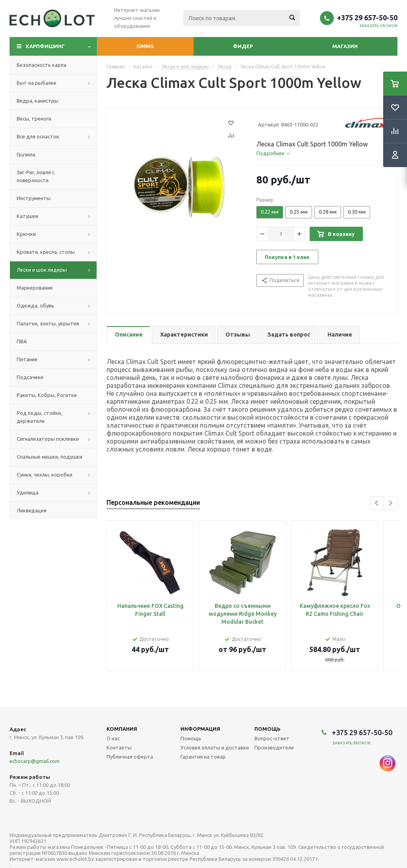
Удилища (28, 492)
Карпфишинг (45, 46)
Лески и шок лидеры (42, 270)
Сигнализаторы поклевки (48, 439)
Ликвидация (32, 510)
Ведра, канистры (38, 101)
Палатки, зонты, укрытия (48, 323)
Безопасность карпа (42, 65)
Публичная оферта (130, 757)
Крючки (26, 234)
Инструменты (34, 198)
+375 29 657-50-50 (367, 18)
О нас (113, 738)
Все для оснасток (38, 136)
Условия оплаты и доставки (215, 747)
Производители (274, 747)
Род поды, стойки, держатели (39, 417)
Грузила (26, 154)
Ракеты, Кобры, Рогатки (47, 395)
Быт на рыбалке (37, 83)
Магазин (345, 46)
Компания (122, 729)
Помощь (267, 729)
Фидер (243, 46)
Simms (145, 46)
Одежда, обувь (35, 306)
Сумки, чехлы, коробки (45, 475)
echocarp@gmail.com (35, 761)
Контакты (119, 747)
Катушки (27, 216)
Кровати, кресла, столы (46, 252)
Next (391, 503)
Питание (27, 359)
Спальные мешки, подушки (49, 457)
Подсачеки (30, 377)
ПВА (22, 341)
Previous (377, 503)
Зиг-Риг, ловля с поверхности (36, 176)
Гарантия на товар (203, 757)
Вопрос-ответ (272, 738)
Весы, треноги (34, 119)
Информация (200, 729)
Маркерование (35, 288)
